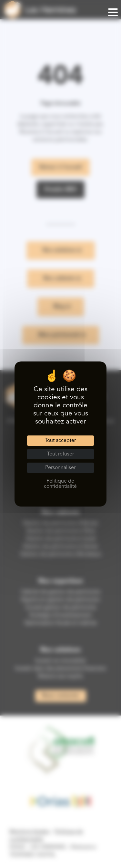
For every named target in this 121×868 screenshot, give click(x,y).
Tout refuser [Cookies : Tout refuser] (60, 454)
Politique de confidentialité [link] (60, 484)
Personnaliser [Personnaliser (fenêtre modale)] (60, 468)
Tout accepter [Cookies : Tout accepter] (60, 441)
